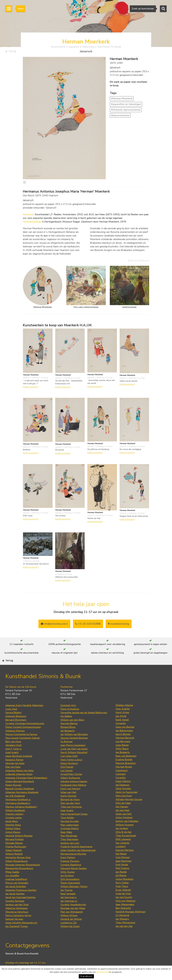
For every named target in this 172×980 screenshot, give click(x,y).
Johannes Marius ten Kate (19, 779)
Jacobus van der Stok (17, 913)
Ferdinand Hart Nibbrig (73, 793)
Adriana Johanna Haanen (74, 790)
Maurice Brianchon (126, 771)
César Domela (123, 797)
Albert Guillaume (70, 786)
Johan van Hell (68, 801)
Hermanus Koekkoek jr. (18, 811)
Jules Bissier (122, 753)
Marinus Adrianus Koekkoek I (21, 815)
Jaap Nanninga (123, 869)
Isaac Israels (67, 819)
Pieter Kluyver (13, 793)
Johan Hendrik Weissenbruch (21, 931)
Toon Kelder (67, 826)
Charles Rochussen (16, 855)
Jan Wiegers (122, 927)
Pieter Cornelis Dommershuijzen (23, 735)
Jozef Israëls (12, 761)
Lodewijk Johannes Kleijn (19, 782)
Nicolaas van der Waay (73, 917)
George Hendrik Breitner (74, 746)
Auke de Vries (123, 902)
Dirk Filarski (67, 775)
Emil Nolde (122, 873)
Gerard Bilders (13, 721)
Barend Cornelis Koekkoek (20, 797)
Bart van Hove (13, 750)
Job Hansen (122, 815)
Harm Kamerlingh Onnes (74, 822)
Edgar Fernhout (69, 772)
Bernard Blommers (16, 728)
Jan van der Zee (124, 935)
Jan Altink (121, 724)
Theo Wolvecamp (125, 931)
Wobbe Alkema (124, 714)
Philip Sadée (12, 880)
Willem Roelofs (14, 862)
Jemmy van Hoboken (127, 829)
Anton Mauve (13, 840)
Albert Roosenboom (17, 869)
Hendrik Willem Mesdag (19, 844)
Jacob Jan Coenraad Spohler (21, 906)
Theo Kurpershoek (126, 844)
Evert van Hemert (70, 797)
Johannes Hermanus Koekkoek (22, 801)
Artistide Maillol (70, 837)
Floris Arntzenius (70, 717)
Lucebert (121, 855)
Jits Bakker (66, 725)
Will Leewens (123, 848)
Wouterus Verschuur (17, 920)
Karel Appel (122, 728)
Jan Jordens (122, 837)
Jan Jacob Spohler (15, 902)
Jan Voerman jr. (69, 906)
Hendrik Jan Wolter (71, 927)
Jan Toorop (67, 898)
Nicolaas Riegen (14, 851)
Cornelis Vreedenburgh (73, 913)
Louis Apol (11, 717)
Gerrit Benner (123, 743)
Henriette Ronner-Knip (18, 866)
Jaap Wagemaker (125, 913)
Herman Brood (124, 775)
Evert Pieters (68, 866)
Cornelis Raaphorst (71, 873)
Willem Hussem (125, 833)
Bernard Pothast (15, 848)
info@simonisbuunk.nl (54, 625)
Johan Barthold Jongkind (19, 764)
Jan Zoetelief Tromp (17, 935)
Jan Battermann (124, 739)
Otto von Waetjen (126, 909)
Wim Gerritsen (124, 804)
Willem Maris (13, 837)
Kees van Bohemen (126, 764)
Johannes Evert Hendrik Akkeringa (24, 714)
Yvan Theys (122, 895)
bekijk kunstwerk (31, 388)
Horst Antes (122, 721)
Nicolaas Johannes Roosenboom (23, 873)
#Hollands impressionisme (126, 111)
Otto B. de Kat (123, 840)
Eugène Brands (124, 768)
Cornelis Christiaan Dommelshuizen (25, 732)
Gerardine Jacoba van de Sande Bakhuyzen (84, 721)
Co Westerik (122, 924)
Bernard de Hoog (70, 808)
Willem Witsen (69, 924)
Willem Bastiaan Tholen (74, 895)
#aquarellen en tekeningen (126, 105)
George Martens (125, 858)
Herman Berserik (125, 746)
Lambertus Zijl (69, 931)
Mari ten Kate (13, 775)
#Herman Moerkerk (122, 100)
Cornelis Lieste (14, 826)
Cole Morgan (123, 866)
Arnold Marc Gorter (71, 782)
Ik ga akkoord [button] (86, 976)
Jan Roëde (121, 880)
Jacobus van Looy (70, 851)
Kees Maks (66, 840)
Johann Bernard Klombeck (20, 790)
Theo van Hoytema (71, 815)
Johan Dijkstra (123, 790)
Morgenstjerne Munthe (73, 862)
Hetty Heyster (69, 804)
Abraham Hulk (13, 754)
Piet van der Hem (70, 811)
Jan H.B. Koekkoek (15, 804)
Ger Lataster (123, 851)
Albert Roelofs (14, 859)
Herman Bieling (69, 732)
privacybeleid (102, 972)
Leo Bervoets (123, 750)
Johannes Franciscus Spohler (21, 898)
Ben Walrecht (123, 916)
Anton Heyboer (124, 826)
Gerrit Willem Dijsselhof (74, 761)
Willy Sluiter (68, 880)
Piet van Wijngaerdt (72, 920)
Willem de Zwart (70, 935)
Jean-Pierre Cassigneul (73, 754)
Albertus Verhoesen (16, 917)
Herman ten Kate (15, 772)
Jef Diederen (122, 793)
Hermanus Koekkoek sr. (18, 808)
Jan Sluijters (67, 884)
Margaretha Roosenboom (19, 877)
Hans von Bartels (125, 735)
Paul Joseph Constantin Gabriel (23, 746)
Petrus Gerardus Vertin (18, 924)
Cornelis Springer (15, 909)
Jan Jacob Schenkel (16, 895)
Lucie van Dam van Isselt (74, 757)
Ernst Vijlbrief (123, 898)
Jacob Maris (12, 830)
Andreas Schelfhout (16, 888)
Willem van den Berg (72, 728)
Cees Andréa (123, 717)
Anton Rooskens (124, 887)
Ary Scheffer (12, 884)
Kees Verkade (68, 902)
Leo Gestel (67, 779)
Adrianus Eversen (15, 739)
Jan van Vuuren (124, 906)
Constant (121, 782)
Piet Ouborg (122, 877)
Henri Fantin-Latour (71, 768)
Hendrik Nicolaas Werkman (131, 920)
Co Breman (67, 750)
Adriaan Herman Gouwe (129, 808)
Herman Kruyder (70, 830)
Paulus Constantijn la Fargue (21, 743)
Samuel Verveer (14, 927)
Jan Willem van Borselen (74, 743)
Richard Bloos (68, 735)
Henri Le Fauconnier (127, 800)
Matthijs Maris (13, 833)
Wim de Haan (123, 811)
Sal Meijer (121, 862)
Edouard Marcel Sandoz (74, 877)
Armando (121, 732)
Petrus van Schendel (17, 891)
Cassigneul (122, 779)
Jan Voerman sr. (69, 909)
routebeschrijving (119, 625)
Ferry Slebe (122, 891)
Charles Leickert (14, 822)
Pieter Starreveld (70, 891)
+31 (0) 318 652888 (88, 625)
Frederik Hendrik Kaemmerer (77, 855)
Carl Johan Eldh (69, 764)
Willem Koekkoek (15, 819)
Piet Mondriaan (69, 844)
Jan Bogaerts (68, 739)
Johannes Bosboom (16, 725)
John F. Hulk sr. (14, 757)
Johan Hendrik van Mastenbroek (78, 859)
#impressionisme (120, 116)
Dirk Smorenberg (70, 888)
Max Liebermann (70, 833)
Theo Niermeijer (69, 848)
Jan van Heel (122, 819)
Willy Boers (122, 757)
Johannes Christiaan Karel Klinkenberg (26, 786)
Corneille (121, 786)
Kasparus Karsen (14, 768)
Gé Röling (121, 884)
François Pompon (70, 869)
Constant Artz (68, 714)
